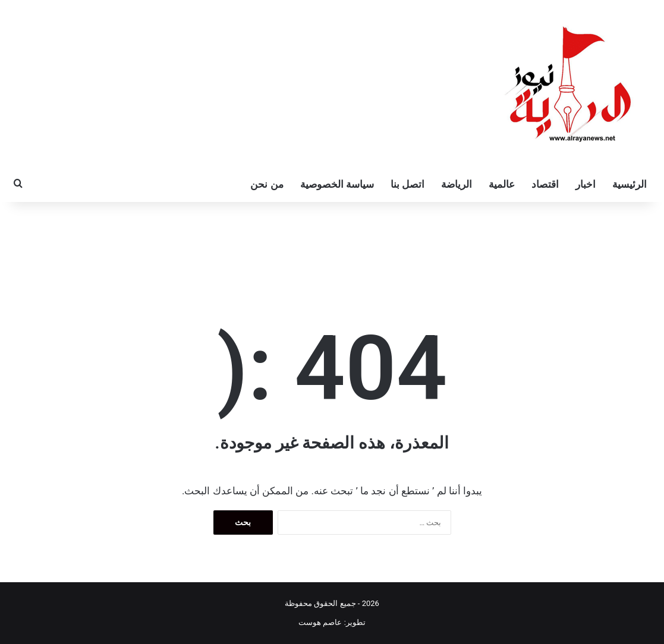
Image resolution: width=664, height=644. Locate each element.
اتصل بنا (407, 184)
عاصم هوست (320, 622)
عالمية (502, 184)
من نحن (267, 184)
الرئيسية (630, 184)
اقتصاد (545, 184)
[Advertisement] (332, 241)
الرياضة (457, 184)
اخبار (586, 184)
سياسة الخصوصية (337, 184)
